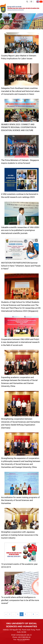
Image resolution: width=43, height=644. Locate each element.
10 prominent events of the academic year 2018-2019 (19, 566)
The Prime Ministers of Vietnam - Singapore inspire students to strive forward (20, 162)
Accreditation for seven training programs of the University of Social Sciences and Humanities (20, 500)
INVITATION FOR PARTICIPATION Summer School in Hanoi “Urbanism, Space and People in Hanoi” (21, 266)
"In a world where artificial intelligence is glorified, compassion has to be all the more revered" (20, 600)
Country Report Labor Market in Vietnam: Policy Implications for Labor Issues (19, 57)
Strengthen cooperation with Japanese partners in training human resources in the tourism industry (20, 535)
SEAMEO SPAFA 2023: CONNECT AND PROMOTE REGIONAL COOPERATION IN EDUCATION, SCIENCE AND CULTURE (19, 127)
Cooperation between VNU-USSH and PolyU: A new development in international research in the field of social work (20, 342)
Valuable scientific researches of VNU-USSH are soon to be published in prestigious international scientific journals (20, 230)
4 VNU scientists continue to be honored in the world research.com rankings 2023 (20, 196)
